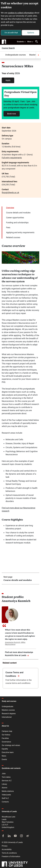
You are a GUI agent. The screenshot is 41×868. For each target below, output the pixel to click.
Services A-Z (7, 781)
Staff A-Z (5, 798)
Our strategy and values (11, 745)
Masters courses (8, 710)
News (4, 756)
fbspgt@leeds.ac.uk (10, 193)
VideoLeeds (6, 795)
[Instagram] (21, 836)
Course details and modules (18, 213)
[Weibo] (28, 836)
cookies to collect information (21, 13)
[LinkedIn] (9, 836)
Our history (6, 735)
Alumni (4, 788)
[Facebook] (3, 836)
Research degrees (9, 714)
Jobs (4, 774)
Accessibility (7, 849)
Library (4, 784)
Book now (12, 114)
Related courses (13, 237)
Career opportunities (15, 218)
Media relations (8, 791)
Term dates (6, 777)
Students (21, 42)
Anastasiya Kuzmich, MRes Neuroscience (15, 643)
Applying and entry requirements (20, 232)
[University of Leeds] (15, 864)
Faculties (5, 738)
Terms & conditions (9, 853)
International (7, 717)
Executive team (8, 752)
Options (31, 33)
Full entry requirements (12, 158)
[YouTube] (15, 836)
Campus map (7, 731)
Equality (5, 749)
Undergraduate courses (16, 55)
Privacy (5, 846)
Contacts (5, 802)
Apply (8, 80)
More (30, 42)
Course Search (8, 48)
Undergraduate (7, 706)
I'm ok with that (11, 33)
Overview (10, 208)
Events (4, 759)
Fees (8, 227)
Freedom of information (11, 856)
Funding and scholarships (17, 223)
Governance (6, 742)
